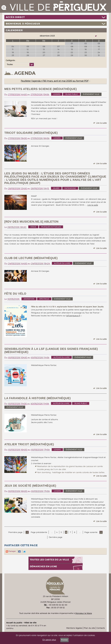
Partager (11, 551)
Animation (29, 299)
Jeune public (72, 94)
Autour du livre (62, 263)
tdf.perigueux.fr (73, 316)
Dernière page (56, 537)
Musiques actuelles (51, 227)
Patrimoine (70, 188)
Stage (33, 227)
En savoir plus (49, 640)
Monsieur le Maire (84, 613)
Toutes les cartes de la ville (50, 560)
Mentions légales (74, 628)
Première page (15, 532)
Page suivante (91, 532)
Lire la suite (101, 123)
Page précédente (39, 532)
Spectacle (44, 299)
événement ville (91, 94)
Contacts (101, 628)
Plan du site (89, 628)
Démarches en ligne (44, 567)
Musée (56, 188)
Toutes (10, 64)
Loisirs (57, 94)
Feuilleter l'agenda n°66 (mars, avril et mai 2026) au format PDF (55, 81)
